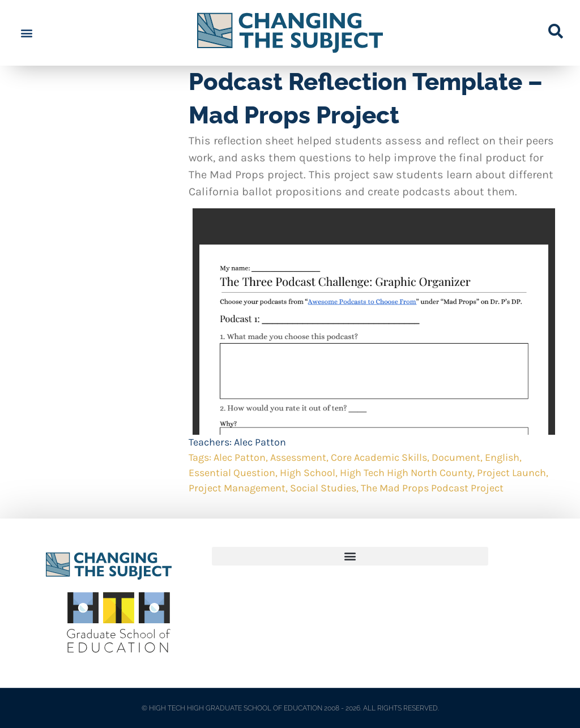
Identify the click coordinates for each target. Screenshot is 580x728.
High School (308, 473)
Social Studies (323, 488)
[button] (26, 33)
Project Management (237, 488)
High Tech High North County (406, 473)
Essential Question (232, 473)
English (502, 457)
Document (456, 457)
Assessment (298, 457)
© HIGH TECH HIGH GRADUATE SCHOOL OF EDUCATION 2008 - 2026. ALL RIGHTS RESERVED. (290, 708)
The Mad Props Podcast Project (432, 488)
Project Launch (511, 473)
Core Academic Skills (379, 457)
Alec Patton (260, 442)
